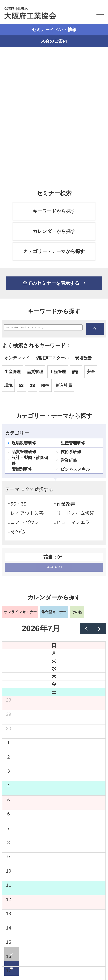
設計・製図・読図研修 (28, 460)
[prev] (86, 628)
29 (8, 714)
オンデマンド (17, 358)
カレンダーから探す (54, 231)
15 (8, 942)
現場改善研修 (22, 443)
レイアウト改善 (26, 513)
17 (8, 971)
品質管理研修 (22, 452)
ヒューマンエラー (74, 522)
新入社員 (64, 385)
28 (8, 700)
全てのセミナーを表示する (51, 283)
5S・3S (17, 504)
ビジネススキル (73, 469)
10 (8, 871)
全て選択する (38, 489)
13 (8, 914)
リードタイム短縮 (74, 513)
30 (8, 728)
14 (8, 928)
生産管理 (13, 372)
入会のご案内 (54, 41)
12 (8, 899)
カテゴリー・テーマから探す (54, 251)
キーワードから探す (54, 211)
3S (32, 385)
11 (8, 885)
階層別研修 (20, 469)
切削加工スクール (52, 358)
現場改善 (83, 358)
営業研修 (67, 460)
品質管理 (35, 372)
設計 (76, 372)
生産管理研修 (71, 443)
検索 (95, 329)
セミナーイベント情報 (54, 30)
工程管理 (58, 372)
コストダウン (24, 522)
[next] (99, 628)
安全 (91, 372)
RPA (45, 385)
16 (8, 956)
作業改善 (65, 504)
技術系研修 (69, 452)
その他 (16, 531)
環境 (8, 385)
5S (21, 385)
